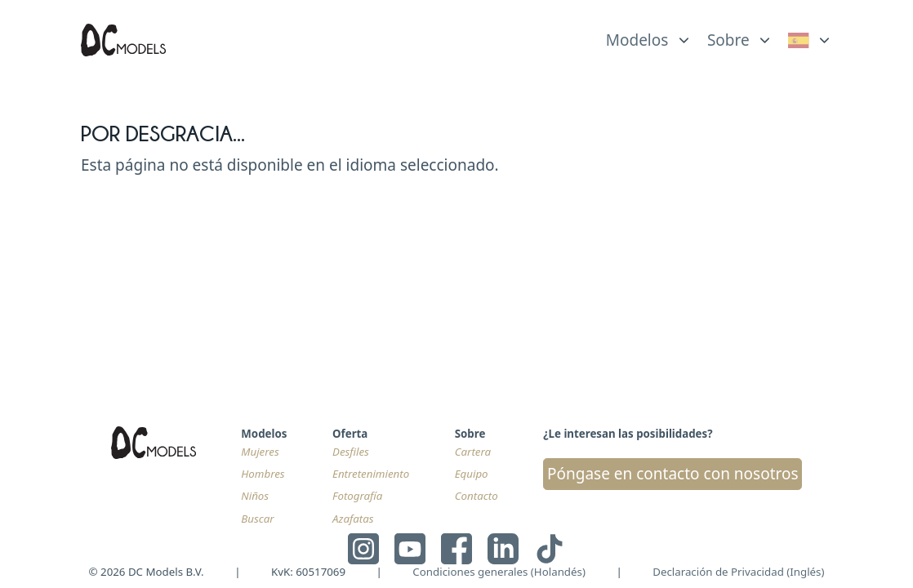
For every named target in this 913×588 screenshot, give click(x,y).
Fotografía (357, 496)
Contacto (477, 496)
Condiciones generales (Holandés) (499, 572)
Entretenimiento (371, 474)
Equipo (472, 474)
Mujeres (260, 452)
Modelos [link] (637, 40)
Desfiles (351, 452)
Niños (255, 496)
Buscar (257, 519)
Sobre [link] (728, 40)
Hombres (263, 474)
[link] (811, 40)
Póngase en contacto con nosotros (673, 474)
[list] (649, 36)
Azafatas (353, 519)
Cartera (473, 452)
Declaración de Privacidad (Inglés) (738, 572)
